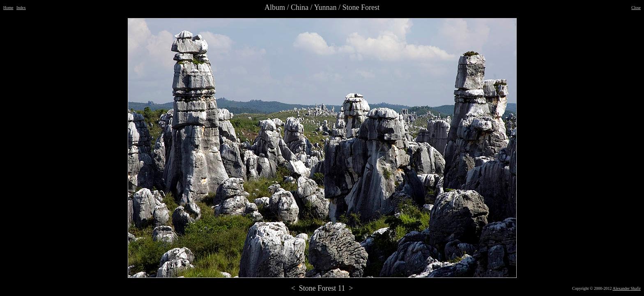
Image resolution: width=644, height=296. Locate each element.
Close (636, 8)
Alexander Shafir (627, 288)
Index (21, 8)
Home (8, 8)
